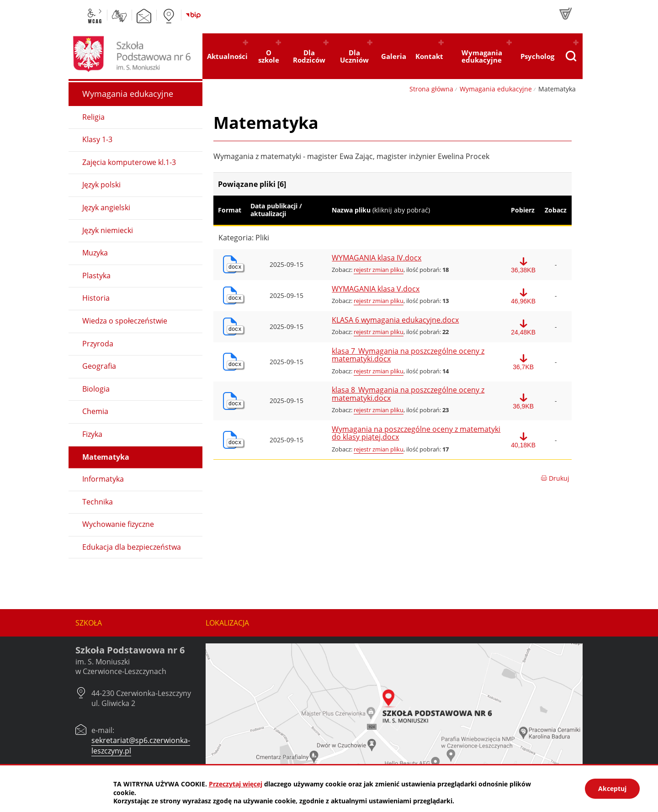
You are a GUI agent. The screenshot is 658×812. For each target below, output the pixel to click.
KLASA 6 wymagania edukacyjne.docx (395, 320)
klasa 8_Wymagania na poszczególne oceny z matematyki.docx (408, 394)
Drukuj (555, 478)
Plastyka (96, 276)
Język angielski (106, 207)
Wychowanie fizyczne (118, 524)
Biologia (96, 389)
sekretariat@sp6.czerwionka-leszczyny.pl (141, 745)
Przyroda (98, 344)
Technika (98, 502)
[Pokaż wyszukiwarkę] (571, 56)
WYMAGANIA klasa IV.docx (377, 258)
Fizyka (92, 434)
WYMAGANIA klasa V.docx (376, 289)
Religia (93, 117)
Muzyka (95, 253)
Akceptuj (612, 788)
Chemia (95, 411)
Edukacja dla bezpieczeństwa (132, 547)
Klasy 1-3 (97, 139)
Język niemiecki (108, 230)
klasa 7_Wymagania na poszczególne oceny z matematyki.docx (408, 355)
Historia (96, 298)
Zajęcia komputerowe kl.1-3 (129, 162)
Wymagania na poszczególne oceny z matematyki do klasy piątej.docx (416, 433)
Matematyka (106, 457)
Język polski (101, 185)
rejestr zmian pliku (379, 270)
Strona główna (431, 89)
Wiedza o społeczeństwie (125, 321)
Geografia (99, 366)
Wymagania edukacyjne (496, 89)
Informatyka (103, 479)
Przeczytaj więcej (236, 784)
